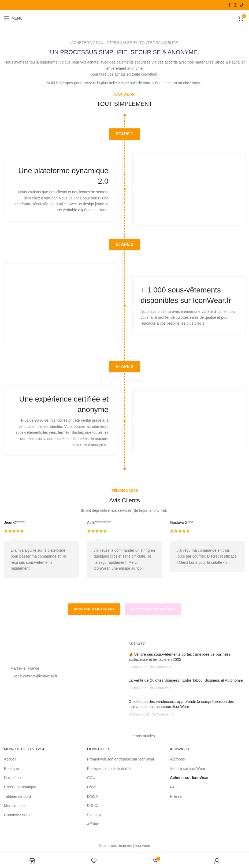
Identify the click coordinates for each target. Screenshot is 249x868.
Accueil (10, 759)
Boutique (11, 769)
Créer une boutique (20, 787)
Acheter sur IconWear (189, 778)
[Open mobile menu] (13, 18)
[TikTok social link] (242, 5)
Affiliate (93, 824)
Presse (176, 796)
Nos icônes (13, 778)
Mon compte (14, 806)
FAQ (174, 787)
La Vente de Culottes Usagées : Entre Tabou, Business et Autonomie (186, 680)
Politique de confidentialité (109, 769)
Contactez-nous (17, 815)
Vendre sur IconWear (187, 769)
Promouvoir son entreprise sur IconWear (121, 759)
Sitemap (94, 815)
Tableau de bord (17, 796)
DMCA (93, 796)
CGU (91, 778)
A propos (177, 759)
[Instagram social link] (235, 5)
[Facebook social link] (229, 5)
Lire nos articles (142, 736)
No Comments (160, 667)
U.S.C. (93, 806)
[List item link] (62, 676)
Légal (92, 787)
